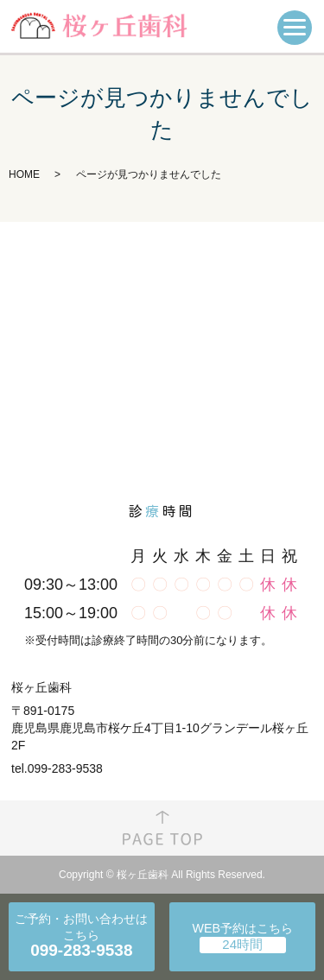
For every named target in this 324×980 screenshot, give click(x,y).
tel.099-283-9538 (57, 768)
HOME (24, 174)
